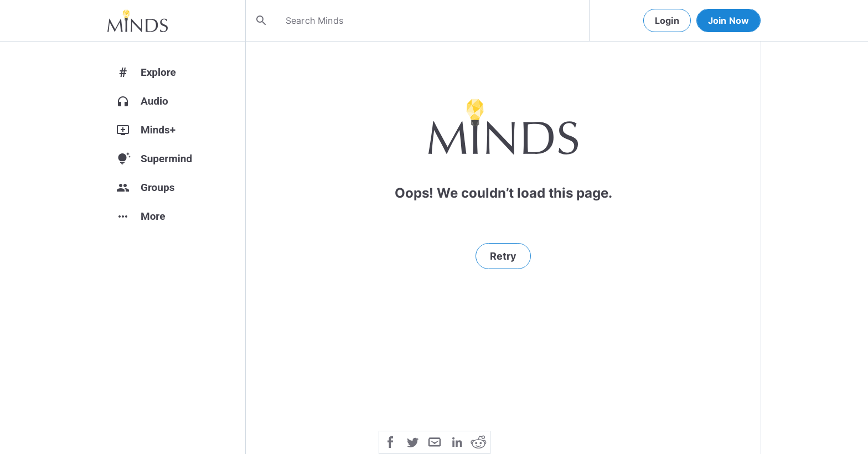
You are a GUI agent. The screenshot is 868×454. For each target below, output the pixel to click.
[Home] (138, 20)
